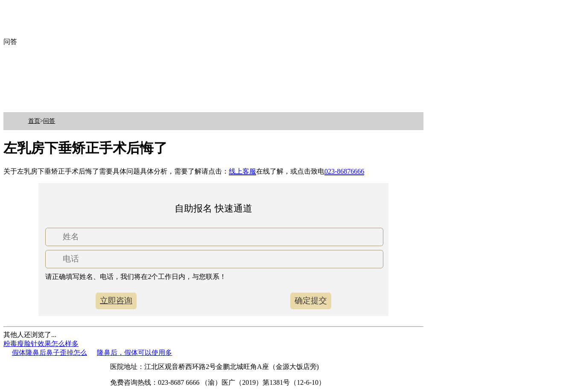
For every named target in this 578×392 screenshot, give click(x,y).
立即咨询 (116, 301)
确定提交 (311, 301)
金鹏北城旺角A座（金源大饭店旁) (267, 367)
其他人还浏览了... (30, 335)
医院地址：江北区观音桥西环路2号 (163, 367)
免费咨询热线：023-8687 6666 (155, 382)
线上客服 (242, 171)
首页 (34, 121)
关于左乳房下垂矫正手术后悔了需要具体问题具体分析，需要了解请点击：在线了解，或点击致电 (184, 171)
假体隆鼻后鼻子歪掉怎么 (50, 353)
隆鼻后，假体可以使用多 (134, 353)
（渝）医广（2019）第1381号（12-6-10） (263, 382)
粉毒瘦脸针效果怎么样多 (41, 344)
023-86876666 (344, 171)
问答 (49, 121)
